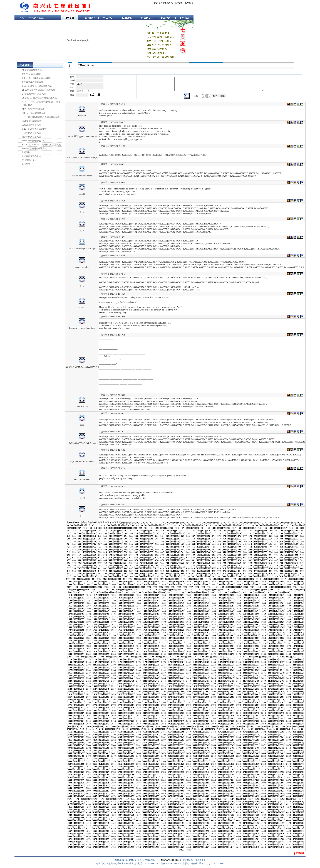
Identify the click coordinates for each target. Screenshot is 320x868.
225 (214, 533)
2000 (239, 649)
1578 (214, 619)
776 (209, 566)
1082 (214, 584)
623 (131, 558)
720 (157, 563)
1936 (76, 646)
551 (235, 552)
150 (301, 528)
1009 (234, 579)
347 (131, 541)
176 (198, 531)
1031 (132, 582)
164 (136, 531)
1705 (295, 627)
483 (121, 549)
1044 (214, 582)
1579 (220, 619)
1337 (132, 603)
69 (154, 525)
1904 (113, 643)
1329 (82, 603)
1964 (251, 646)
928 (281, 574)
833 (266, 568)
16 (175, 522)
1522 (101, 617)
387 (100, 544)
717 (141, 563)
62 (125, 525)
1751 (107, 633)
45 (294, 522)
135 (224, 528)
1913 (170, 643)
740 (261, 563)
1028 (113, 582)
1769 (220, 633)
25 (212, 522)
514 (281, 549)
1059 (70, 584)
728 (198, 563)
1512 (276, 614)
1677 (120, 627)
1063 (95, 584)
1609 (170, 622)
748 (302, 563)
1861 (82, 641)
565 (69, 555)
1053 (270, 582)
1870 (138, 641)
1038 (176, 582)
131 (203, 528)
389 (110, 544)
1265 (157, 598)
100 (282, 525)
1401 (295, 606)
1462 (201, 611)
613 (79, 558)
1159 (210, 590)
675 (162, 560)
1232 (188, 595)
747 (297, 563)
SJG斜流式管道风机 (31, 125)
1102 (100, 587)
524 (95, 552)
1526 (126, 617)
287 (297, 536)
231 (245, 533)
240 (292, 533)
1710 (88, 630)
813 (162, 568)
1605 (145, 622)
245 (79, 536)
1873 (157, 641)
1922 (226, 643)
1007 (221, 579)
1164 (241, 590)
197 (69, 533)
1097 (69, 587)
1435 (270, 608)
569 (90, 555)
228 (229, 533)
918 (229, 574)
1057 (295, 582)
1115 (179, 587)
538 (167, 552)
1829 (120, 638)
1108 (137, 587)
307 (162, 539)
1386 (201, 606)
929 (286, 574)
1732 (226, 630)
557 (266, 552)
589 (193, 555)
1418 (163, 608)
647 (255, 558)
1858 (301, 638)
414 (240, 544)
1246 (276, 595)
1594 (76, 622)
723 (172, 563)
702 (302, 560)
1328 (76, 603)
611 (69, 558)
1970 (289, 646)
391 (121, 544)
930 (292, 574)
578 (136, 555)
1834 (151, 638)
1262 (138, 598)
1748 (88, 633)
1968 (276, 646)
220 (188, 533)
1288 (301, 598)
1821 (70, 638)
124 (167, 528)
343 (110, 541)
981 (78, 579)
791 (286, 566)
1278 (239, 598)
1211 (293, 592)
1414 (138, 608)
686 (219, 560)
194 (292, 531)
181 (224, 531)
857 (152, 571)
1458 (176, 611)
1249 (295, 595)
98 (273, 525)
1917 (195, 643)
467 (276, 547)
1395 (257, 606)
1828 (113, 638)
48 (68, 525)
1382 (176, 606)
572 (105, 555)
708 (95, 563)
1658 (239, 625)
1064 (101, 584)
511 (266, 549)
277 (245, 536)
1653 (207, 625)
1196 (200, 592)
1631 (70, 625)
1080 (201, 584)
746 (292, 563)
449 (183, 547)
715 (131, 563)
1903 (107, 643)
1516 (301, 614)
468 (281, 547)
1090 (264, 584)
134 (218, 528)
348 (136, 541)
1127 (252, 587)
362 (209, 541)
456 (219, 547)
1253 (82, 598)
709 (100, 563)
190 (271, 531)
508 (250, 549)
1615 (207, 622)
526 (105, 552)
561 (286, 552)
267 (193, 536)
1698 (251, 627)
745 (286, 563)
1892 (276, 641)
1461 (195, 611)
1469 (245, 611)
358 (188, 541)
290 (74, 539)
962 (219, 576)
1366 (76, 606)
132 (208, 528)
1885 (232, 641)
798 (84, 568)
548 (219, 552)
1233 (195, 595)
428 (74, 547)
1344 (176, 603)
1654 (214, 625)
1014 (265, 579)
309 (172, 539)
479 (100, 549)
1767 (207, 633)
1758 (151, 633)
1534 (176, 617)
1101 (94, 587)
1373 (120, 606)
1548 (264, 617)
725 (183, 563)
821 (204, 568)
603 (266, 555)
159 (110, 531)
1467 (232, 611)
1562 (113, 619)
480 (105, 549)
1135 (302, 587)
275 (235, 536)
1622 (251, 622)
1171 (283, 590)
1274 (214, 598)
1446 (101, 611)
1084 (226, 584)
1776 (264, 633)
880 (271, 571)
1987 (157, 649)
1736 (251, 630)
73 (170, 525)
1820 (301, 635)
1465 (220, 611)
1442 (76, 611)
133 (213, 528)
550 (229, 552)
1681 (145, 627)
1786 (88, 635)
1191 (169, 592)
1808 (226, 635)
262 (167, 536)
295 (100, 539)
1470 (251, 611)
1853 (270, 638)
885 (297, 571)
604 (271, 555)
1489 (132, 614)
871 (224, 571)
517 (297, 549)
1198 (212, 592)
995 (151, 579)
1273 (207, 598)
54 (92, 525)
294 (95, 539)
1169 (271, 590)
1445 (95, 611)
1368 (88, 606)
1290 (76, 600)
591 (204, 555)
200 (84, 533)
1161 (222, 590)
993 (140, 579)
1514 (289, 614)
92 (248, 525)
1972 (301, 646)
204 (105, 533)
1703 (282, 627)
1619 (232, 622)
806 (126, 568)
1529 (145, 617)
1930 (276, 643)
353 (162, 541)
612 (74, 558)
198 (74, 533)
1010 (240, 579)
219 (183, 533)
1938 (88, 646)
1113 (167, 587)
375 (276, 541)
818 (188, 568)
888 (74, 574)
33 (245, 522)
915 (214, 574)
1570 (163, 619)
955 (183, 576)
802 (105, 568)
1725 (182, 630)
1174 (302, 590)
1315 (232, 600)
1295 (107, 600)
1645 (157, 625)
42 (282, 522)
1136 (69, 590)
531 (131, 552)
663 (100, 560)
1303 (157, 600)
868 (209, 571)
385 (90, 544)
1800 (176, 635)
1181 (108, 592)
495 (183, 549)
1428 (226, 608)
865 (193, 571)
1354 (239, 603)
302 (136, 539)
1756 (138, 633)
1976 (88, 649)
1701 (270, 627)
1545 (245, 617)
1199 (218, 592)
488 (147, 549)
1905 (120, 643)
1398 (276, 606)
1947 (145, 646)
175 (193, 531)
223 (204, 533)
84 (215, 525)
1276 (226, 598)
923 (255, 574)
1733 (232, 630)
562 (292, 552)
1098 (76, 587)
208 (126, 533)
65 (137, 525)
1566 (138, 619)
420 (271, 544)
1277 (232, 598)
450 (188, 547)
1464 (214, 611)
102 (292, 525)
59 (113, 525)
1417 (157, 608)
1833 (145, 638)
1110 (149, 587)
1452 (138, 611)
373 (266, 541)
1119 (203, 587)
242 (302, 533)
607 (286, 555)
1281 (257, 598)
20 (191, 522)
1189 (157, 592)
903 (152, 574)
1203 (243, 592)
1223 (132, 595)
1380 (163, 606)
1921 (220, 643)
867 (204, 571)
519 (69, 552)
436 (115, 547)
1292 (88, 600)
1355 (245, 603)
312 (188, 539)
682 (198, 560)
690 (240, 560)
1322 (276, 600)
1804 (201, 635)
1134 (295, 587)
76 (183, 525)
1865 (107, 641)
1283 (270, 598)
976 (292, 576)
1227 (157, 595)
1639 (120, 625)
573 (110, 555)
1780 (289, 633)
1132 (283, 587)
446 (167, 547)
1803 (195, 635)
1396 (264, 606)
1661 (257, 625)
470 (292, 547)
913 (204, 574)
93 (252, 525)
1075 (170, 584)
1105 (119, 587)
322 (240, 539)
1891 (270, 641)
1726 (188, 630)
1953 (182, 646)
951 (162, 576)
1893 (282, 641)
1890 (264, 641)
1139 (87, 590)
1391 (232, 606)
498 (198, 549)
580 (147, 555)
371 (255, 541)
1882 (214, 641)
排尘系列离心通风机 (31, 133)
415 (245, 544)
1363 (295, 603)
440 (136, 547)
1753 (120, 633)
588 (188, 555)
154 (84, 531)
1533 (170, 617)
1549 (270, 617)
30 (232, 522)
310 (178, 539)
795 (69, 568)
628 (157, 558)
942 (115, 576)
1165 (247, 590)
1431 (245, 608)
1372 (113, 606)
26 (216, 522)
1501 (207, 614)
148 (291, 528)
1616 (214, 622)
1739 (270, 630)
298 (115, 539)
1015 (271, 579)
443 (152, 547)
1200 (225, 592)
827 (235, 568)
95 (261, 525)
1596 (88, 622)
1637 (107, 625)
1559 (95, 619)
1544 (239, 617)
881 (276, 571)
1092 (276, 584)
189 (266, 531)
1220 (113, 595)
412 (229, 544)
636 (198, 558)
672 (147, 560)
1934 (301, 643)
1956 (201, 646)
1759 (157, 633)
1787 (95, 635)
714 (126, 563)
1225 (145, 595)
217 (172, 533)
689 (235, 560)
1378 (151, 606)
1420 (176, 608)
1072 (151, 584)
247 (90, 536)
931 (297, 574)
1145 (124, 590)
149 (296, 528)
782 (240, 566)
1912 (163, 643)
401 (172, 544)
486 (136, 549)
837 (286, 568)
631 (172, 558)
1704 (289, 627)
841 (69, 571)
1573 (182, 619)
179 (214, 531)
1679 (132, 627)
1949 (157, 646)
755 (100, 566)
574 (115, 555)
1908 (138, 643)
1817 (282, 635)
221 (193, 533)
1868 (126, 641)
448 (178, 547)
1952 (176, 646)
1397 (270, 606)
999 (172, 579)
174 (188, 531)
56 (100, 525)
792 (292, 566)
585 (172, 555)
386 (95, 544)
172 (178, 531)
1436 (276, 608)
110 (95, 528)
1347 (195, 603)
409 (214, 544)
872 (229, 571)
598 (240, 555)
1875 (170, 641)
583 (162, 555)
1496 (176, 614)
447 (172, 547)
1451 (132, 611)
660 (84, 560)
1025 (95, 582)
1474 (276, 611)
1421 (182, 608)
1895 (295, 641)
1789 (107, 635)
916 (219, 574)
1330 (88, 603)
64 (133, 525)
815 (172, 568)
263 (172, 536)
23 (204, 522)
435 (110, 547)
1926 (251, 643)
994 (146, 579)
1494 (163, 614)
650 (271, 558)
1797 (157, 635)
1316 (239, 600)
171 (172, 531)
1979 (107, 649)
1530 (151, 617)
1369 (95, 606)
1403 (70, 608)
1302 (151, 600)
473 (69, 549)
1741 (282, 630)
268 (198, 536)
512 (271, 549)
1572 (176, 619)
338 (84, 541)
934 (74, 576)
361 (204, 541)
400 (167, 544)
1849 (245, 638)
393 (131, 544)
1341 (157, 603)
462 (250, 547)
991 (130, 579)
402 (178, 544)
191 (276, 531)
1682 (151, 627)
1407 (95, 608)
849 (110, 571)
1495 (170, 614)
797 (79, 568)
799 (90, 568)
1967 (270, 646)
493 (172, 549)
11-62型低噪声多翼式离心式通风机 (38, 90)
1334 (113, 603)
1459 (182, 611)
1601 (120, 622)
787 (266, 566)
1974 (76, 649)
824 (219, 568)
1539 (207, 617)
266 (188, 536)
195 (297, 531)
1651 (195, 625)
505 (235, 549)
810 (147, 568)
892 (95, 574)
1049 (245, 582)
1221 (120, 595)
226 (219, 533)
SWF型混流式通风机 (32, 121)
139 (244, 528)
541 (183, 552)
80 (199, 525)
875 (245, 571)
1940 (101, 646)
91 (244, 525)
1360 (276, 603)
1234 (201, 595)
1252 (76, 598)
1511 (270, 614)
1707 (70, 630)
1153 (173, 590)
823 (214, 568)
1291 (82, 600)
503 (224, 549)
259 (152, 536)
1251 (70, 598)
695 (266, 560)
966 (240, 576)
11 (154, 522)
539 (172, 552)
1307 (182, 600)
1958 (214, 646)
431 (90, 547)
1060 (76, 584)
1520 (88, 617)
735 (235, 563)
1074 (163, 584)
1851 (257, 638)
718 (147, 563)
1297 (120, 600)
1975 (82, 649)
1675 (107, 627)
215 (162, 533)
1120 (209, 587)
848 (105, 571)
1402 (301, 606)
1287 (295, 598)
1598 (101, 622)
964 (229, 576)
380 (302, 541)
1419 (170, 608)
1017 (284, 579)
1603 (132, 622)
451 (193, 547)
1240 (239, 595)
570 (95, 555)
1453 (145, 611)
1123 (228, 587)
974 (281, 576)
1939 (95, 646)
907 (172, 574)
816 (178, 568)
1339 (145, 603)
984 (94, 579)
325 (255, 539)
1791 (120, 635)
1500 (201, 614)
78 (191, 525)
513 (276, 549)
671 (141, 560)
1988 (163, 649)
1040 (188, 582)
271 (214, 536)
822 (209, 568)
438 (126, 547)
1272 (201, 598)
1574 (188, 619)
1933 (295, 643)
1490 (138, 614)
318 (219, 539)
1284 (276, 598)
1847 (232, 638)
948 (147, 576)
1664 (276, 625)
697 (276, 560)
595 (224, 555)
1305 (170, 600)
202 (95, 533)
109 (90, 528)
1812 (251, 635)
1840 (188, 638)
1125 (240, 587)
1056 (289, 582)
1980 (113, 649)
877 (255, 571)
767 (162, 566)
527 (110, 552)
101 (287, 525)
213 (152, 533)
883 (286, 571)
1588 (276, 619)
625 (141, 558)
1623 (257, 622)
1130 (271, 587)
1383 (182, 606)
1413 (132, 608)
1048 (239, 582)
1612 (188, 622)
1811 (245, 635)
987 (109, 579)
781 (235, 566)
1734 (239, 630)
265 (183, 536)
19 (187, 522)
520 (74, 552)
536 (157, 552)
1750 (101, 633)
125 (172, 528)
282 (271, 536)
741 (266, 563)
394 (136, 544)
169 (162, 531)
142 (260, 528)
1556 (76, 619)
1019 (296, 579)
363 (214, 541)
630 (167, 558)
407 (204, 544)
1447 (107, 611)
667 (121, 560)
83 (211, 525)
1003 (196, 579)
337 (79, 541)
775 (204, 566)
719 (152, 563)
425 (297, 544)
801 (100, 568)
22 (200, 522)
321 (235, 539)
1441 (70, 611)
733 (224, 563)
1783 (70, 635)
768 (167, 566)
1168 (265, 590)
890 (84, 574)
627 (152, 558)
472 (302, 547)
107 (80, 528)
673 (152, 560)
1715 (120, 630)
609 (297, 555)
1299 (132, 600)
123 (161, 528)
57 (105, 525)
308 (167, 539)
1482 (88, 614)
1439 (295, 608)
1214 (76, 595)
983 (89, 579)
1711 (95, 630)
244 (74, 536)
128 (187, 528)
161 (121, 531)
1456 (163, 611)
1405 (82, 608)
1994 (201, 649)
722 (167, 563)
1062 (88, 584)
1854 (276, 638)
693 (255, 560)
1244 (264, 595)
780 (229, 566)
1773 (245, 633)
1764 (188, 633)
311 (183, 539)
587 (183, 555)
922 (250, 574)
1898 (76, 643)
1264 (151, 598)
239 (286, 533)
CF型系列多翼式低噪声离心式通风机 (39, 98)
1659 (245, 625)
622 (126, 558)
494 (178, 549)
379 (297, 541)
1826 (101, 638)
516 (292, 549)
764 (147, 566)
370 (250, 541)
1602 (126, 622)
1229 (170, 595)
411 (224, 544)
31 (237, 522)
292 (84, 539)
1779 (282, 633)
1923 (232, 643)
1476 (289, 611)
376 (281, 541)
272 (219, 536)
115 (121, 528)
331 (286, 539)
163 (131, 531)
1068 (126, 584)
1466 (226, 611)
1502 (214, 614)
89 (236, 525)
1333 (107, 603)
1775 (257, 633)
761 (131, 566)
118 (136, 528)
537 (162, 552)
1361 (282, 603)
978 (302, 576)
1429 (232, 608)
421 (276, 544)
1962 (239, 646)
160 (115, 531)
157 (100, 531)
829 (245, 568)
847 (100, 571)
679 (183, 560)
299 (121, 539)
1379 (157, 606)
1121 (216, 587)
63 (129, 525)
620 (115, 558)
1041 (195, 582)
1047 (232, 582)
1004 (202, 579)
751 (79, 566)
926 (271, 574)
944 (126, 576)
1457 (170, 611)
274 (229, 536)
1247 (282, 595)
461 (245, 547)
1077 (182, 584)
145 (275, 528)
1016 (277, 579)
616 (95, 558)
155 (90, 531)
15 (171, 522)
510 (261, 549)
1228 (163, 595)
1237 (220, 595)
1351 (220, 603)
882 (281, 571)
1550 (276, 617)
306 (157, 539)
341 (100, 541)
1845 (220, 638)
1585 (257, 619)
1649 (182, 625)
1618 (226, 622)
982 (83, 579)
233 (255, 533)
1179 (96, 592)
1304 (163, 600)
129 (192, 528)
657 (69, 560)
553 (245, 552)
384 (84, 544)
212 (147, 533)
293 (90, 539)
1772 (239, 633)
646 (250, 558)
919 (235, 574)
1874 (163, 641)
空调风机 (26, 152)
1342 (163, 603)
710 (105, 563)
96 (265, 525)
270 (209, 536)
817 (183, 568)
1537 (195, 617)
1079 (195, 584)
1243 (257, 595)
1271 (195, 598)
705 (79, 563)
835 (276, 568)
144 (270, 528)
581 (152, 555)
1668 (301, 625)
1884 (226, 641)
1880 (201, 641)
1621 (245, 622)
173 (183, 531)
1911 (157, 643)
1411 (120, 608)
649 (266, 558)
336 (74, 541)
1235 (207, 595)
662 (95, 560)
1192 (175, 592)
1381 (170, 606)
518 (302, 549)
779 (224, 566)
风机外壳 (26, 164)
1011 (246, 579)
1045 (220, 582)
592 (209, 555)
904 (157, 574)
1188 (151, 592)
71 (162, 525)
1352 (226, 603)
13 (163, 522)
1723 (170, 630)
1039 (182, 582)
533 (141, 552)
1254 (88, 598)
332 (292, 539)
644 (240, 558)
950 (157, 576)
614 (84, 558)
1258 (113, 598)
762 (136, 566)
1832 (138, 638)
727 (193, 563)
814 (167, 568)
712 (115, 563)
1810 (239, 635)
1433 (257, 608)
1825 (95, 638)
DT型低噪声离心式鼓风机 (34, 94)
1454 (151, 611)
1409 (107, 608)
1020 (302, 579)
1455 (157, 611)
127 (182, 528)
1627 (282, 622)
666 (115, 560)
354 (167, 541)
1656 (226, 625)
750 (74, 566)
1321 (270, 600)
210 (136, 533)
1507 (245, 614)
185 (245, 531)
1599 (107, 622)
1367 (82, 606)
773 (193, 566)
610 (302, 555)
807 (131, 568)
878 (261, 571)
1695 (232, 627)
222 (198, 533)
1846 (226, 638)
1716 (126, 630)
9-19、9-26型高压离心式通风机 (37, 86)
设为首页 (158, 3)
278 (250, 536)
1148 (142, 590)
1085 (232, 584)
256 (136, 536)
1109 (143, 587)
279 (255, 536)
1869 (132, 641)
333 (297, 539)
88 (232, 525)
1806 (214, 635)
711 (110, 563)
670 (136, 560)
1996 (214, 649)
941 (110, 576)
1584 (251, 619)
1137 (75, 590)
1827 (107, 638)
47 (302, 522)
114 (115, 528)
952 (167, 576)
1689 (195, 627)
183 (235, 531)
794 (302, 566)
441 (141, 547)
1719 (145, 630)
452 (198, 547)
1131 (277, 587)
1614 (201, 622)
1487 (120, 614)
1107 (131, 587)
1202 (237, 592)
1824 (88, 638)
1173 (296, 590)
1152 (167, 590)
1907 (132, 643)
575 (121, 555)
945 (131, 576)
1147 (136, 590)
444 (157, 547)
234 (261, 533)
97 (269, 525)
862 (178, 571)
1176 (77, 592)
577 (131, 555)
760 (126, 566)
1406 (88, 608)
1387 (207, 606)
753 (90, 566)
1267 (170, 598)
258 (147, 536)
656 (302, 558)
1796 (151, 635)
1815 (270, 635)
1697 (245, 627)
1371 (107, 606)
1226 (151, 595)
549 (224, 552)
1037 (170, 582)
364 (219, 541)
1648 (176, 625)
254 (126, 536)
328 (271, 539)
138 (239, 528)
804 (115, 568)
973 (276, 576)
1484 (101, 614)
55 (96, 525)
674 (157, 560)
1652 (201, 625)
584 (167, 555)
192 (281, 531)
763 (141, 566)
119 (141, 528)
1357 (257, 603)
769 (172, 566)
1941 (107, 646)
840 (302, 568)
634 (188, 558)
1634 (88, 625)
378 (292, 541)
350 (147, 541)
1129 (265, 587)
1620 (239, 622)
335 (69, 541)
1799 (170, 635)
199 (79, 533)
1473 (270, 611)
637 (204, 558)
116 (126, 528)
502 (219, 549)
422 (281, 544)
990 (125, 579)
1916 (188, 643)
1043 (207, 582)
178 (209, 531)
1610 (176, 622)
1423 (195, 608)
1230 (176, 595)
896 (115, 574)
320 (229, 539)
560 (281, 552)
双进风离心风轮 (29, 160)
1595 (82, 622)
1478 (301, 611)
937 (90, 576)
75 (178, 525)
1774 (251, 633)
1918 (201, 643)
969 (255, 576)
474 (74, 549)
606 (281, 555)
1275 (220, 598)
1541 (220, 617)
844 (84, 571)
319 (224, 539)
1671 (82, 627)
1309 (195, 600)
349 (141, 541)
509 (255, 549)
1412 (126, 608)
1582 (239, 619)
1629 (295, 622)
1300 (138, 600)
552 (240, 552)
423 (286, 544)
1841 (195, 638)
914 (209, 574)
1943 (120, 646)
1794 (138, 635)
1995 (207, 649)
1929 (270, 643)
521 (79, 552)
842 (74, 571)
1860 (76, 641)
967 (245, 576)
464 (261, 547)
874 (240, 571)
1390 (226, 606)
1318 (251, 600)
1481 (82, 614)
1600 (113, 622)
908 (178, 574)
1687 (182, 627)
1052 (264, 582)
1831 (132, 638)
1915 (182, 643)
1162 (228, 590)
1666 (289, 625)
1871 (145, 641)
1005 (209, 579)
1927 (257, 643)
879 (266, 571)
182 (229, 531)
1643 (145, 625)
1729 (207, 630)
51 (80, 525)
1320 (264, 600)
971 (266, 576)
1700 (264, 627)
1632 (76, 625)
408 (209, 544)
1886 (239, 641)
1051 (257, 582)
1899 (82, 643)
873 (235, 571)
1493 (157, 614)
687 (224, 560)
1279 (245, 598)
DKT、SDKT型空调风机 (33, 109)
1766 (201, 633)
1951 (170, 646)
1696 (239, 627)
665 (110, 560)
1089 (257, 584)
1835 (157, 638)
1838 (176, 638)
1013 (259, 579)
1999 (232, 649)
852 (126, 571)
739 (255, 563)
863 (183, 571)
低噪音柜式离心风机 (31, 156)
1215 (82, 595)
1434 (264, 608)
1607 (157, 622)
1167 (259, 590)
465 (266, 547)
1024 (88, 582)
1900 (88, 643)
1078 (188, 584)
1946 (138, 646)
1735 (245, 630)
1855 (282, 638)
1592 (301, 619)
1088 (251, 584)
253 (121, 536)
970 (261, 576)
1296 (113, 600)
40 (274, 522)
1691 (207, 627)
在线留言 (189, 3)
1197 (206, 592)
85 (220, 525)
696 (271, 560)
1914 (176, 643)
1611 (182, 622)
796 (74, 568)
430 (84, 547)
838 (292, 568)
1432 (251, 608)
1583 (245, 619)
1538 (201, 617)
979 (68, 579)
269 (204, 536)
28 (224, 522)
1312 (214, 600)
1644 (151, 625)
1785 (82, 635)
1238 (226, 595)
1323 (282, 600)
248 (95, 536)
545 (204, 552)
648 (261, 558)
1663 (270, 625)
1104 (112, 587)
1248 (289, 595)
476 (84, 549)
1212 (299, 592)
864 (188, 571)
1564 (126, 619)
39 (269, 522)
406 (198, 544)
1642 (138, 625)
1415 (145, 608)
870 (219, 571)
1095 (295, 584)
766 (157, 566)
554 (250, 552)
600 (250, 555)
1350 (214, 603)
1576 (201, 619)
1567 (145, 619)
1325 (295, 600)
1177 (83, 592)
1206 (262, 592)
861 (172, 571)
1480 (76, 614)
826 (229, 568)
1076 (176, 584)
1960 (226, 646)
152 (74, 531)
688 (229, 560)
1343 (170, 603)
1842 (201, 638)
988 (115, 579)
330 (281, 539)
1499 (195, 614)
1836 (163, 638)
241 (297, 533)
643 (235, 558)
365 (224, 541)
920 (240, 574)
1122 (222, 587)
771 (183, 566)
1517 (70, 617)
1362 (289, 603)
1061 (82, 584)
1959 (220, 646)
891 (90, 574)
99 (277, 525)
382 (74, 544)
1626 (276, 622)
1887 (245, 641)
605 (276, 555)
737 (245, 563)
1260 (126, 598)
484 (126, 549)
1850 (251, 638)
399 (162, 544)
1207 (268, 592)
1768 (214, 633)
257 (141, 536)
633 (183, 558)
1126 (246, 587)
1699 (257, 627)
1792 (126, 635)
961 (214, 576)
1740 (276, 630)
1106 (125, 587)
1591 (295, 619)
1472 (264, 611)
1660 (251, 625)
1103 (106, 587)
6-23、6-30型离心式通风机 (34, 129)
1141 (99, 590)
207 (121, 533)
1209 (281, 592)
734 (229, 563)
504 (229, 549)
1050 (251, 582)
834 (271, 568)
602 (261, 555)
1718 (138, 630)
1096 (301, 584)
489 (152, 549)
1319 (257, 600)
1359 (270, 603)
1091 (270, 584)
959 (204, 576)
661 (90, 560)
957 (193, 576)
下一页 (113, 522)
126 (177, 528)
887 (69, 574)
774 (198, 566)
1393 (245, 606)
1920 (214, 643)
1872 (151, 641)
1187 (145, 592)
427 (69, 547)
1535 (182, 617)
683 (204, 560)
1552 (289, 617)
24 (208, 522)
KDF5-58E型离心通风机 (33, 141)
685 (214, 560)
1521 (95, 617)
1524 (113, 617)
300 (126, 539)
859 (162, 571)
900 (136, 574)
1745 (70, 633)
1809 (232, 635)
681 (193, 560)
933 (69, 576)
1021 (70, 582)
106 (75, 528)
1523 (107, 617)
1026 (101, 582)
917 (224, 574)
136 (229, 528)
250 (105, 536)
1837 (170, 638)
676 (167, 560)
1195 (194, 592)
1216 (88, 595)
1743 (295, 630)
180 (219, 531)
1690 (201, 627)
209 (131, 533)
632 (178, 558)
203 (100, 533)
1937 (82, 646)
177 (204, 531)
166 (147, 531)
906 (167, 574)
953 (172, 576)
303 (141, 539)
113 (110, 528)
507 (245, 549)
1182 (114, 592)
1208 (275, 592)
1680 (138, 627)
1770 (226, 633)
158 (105, 531)
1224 (138, 595)
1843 (207, 638)
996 (156, 579)
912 (198, 574)
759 (121, 566)
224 (209, 533)
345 (121, 541)
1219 (107, 595)
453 (204, 547)
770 (178, 566)
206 (115, 533)
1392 (239, 606)
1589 (282, 619)
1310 (201, 600)
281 (266, 536)
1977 (95, 649)
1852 (264, 638)
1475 (282, 611)
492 (167, 549)
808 (136, 568)
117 (131, 528)
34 (249, 522)
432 (95, 547)
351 (152, 541)
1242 (251, 595)
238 (281, 533)
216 (167, 533)
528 (115, 552)
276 (240, 536)
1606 (151, 622)
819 (193, 568)
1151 (161, 590)
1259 (120, 598)
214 (157, 533)
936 (84, 576)
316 (209, 539)
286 (292, 536)
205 (110, 533)
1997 (220, 649)
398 (157, 544)
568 (84, 555)
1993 (195, 649)
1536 (188, 617)
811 (152, 568)
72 (166, 525)
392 (126, 544)
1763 (182, 633)
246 (84, 536)
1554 (301, 617)
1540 (214, 617)
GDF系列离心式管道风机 (34, 113)
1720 (151, 630)
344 (115, 541)
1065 (107, 584)
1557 (82, 619)
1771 (232, 633)
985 (99, 579)
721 (162, 563)
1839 (182, 638)
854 (136, 571)
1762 (176, 633)
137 (234, 528)
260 (157, 536)
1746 (76, 633)
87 (228, 525)
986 (104, 579)
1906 (126, 643)
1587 (270, 619)
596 (229, 555)
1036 (163, 582)
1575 (195, 619)
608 (292, 555)
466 (271, 547)
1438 (289, 608)
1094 (289, 584)
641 (224, 558)
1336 (126, 603)
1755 (132, 633)
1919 (207, 643)
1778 (276, 633)
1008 (227, 579)
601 (255, 555)
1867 (120, 641)
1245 (270, 595)
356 (178, 541)
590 (198, 555)
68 (150, 525)
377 (286, 541)
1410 (113, 608)
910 (188, 574)
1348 (201, 603)
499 (204, 549)
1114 (173, 587)
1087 (245, 584)
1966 (264, 646)
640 (219, 558)
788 (271, 566)
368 (240, 541)
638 (209, 558)
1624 (264, 622)
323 (245, 539)
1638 (113, 625)
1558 (88, 619)
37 (261, 522)
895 (110, 574)
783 (245, 566)
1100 (88, 587)
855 (141, 571)
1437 (282, 608)
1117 (191, 587)
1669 (70, 627)
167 (152, 531)
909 (183, 574)
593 (214, 555)
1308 (188, 600)
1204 (250, 592)
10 (150, 522)
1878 (188, 641)
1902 (101, 643)
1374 (126, 606)
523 (90, 552)
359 (193, 541)
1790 (113, 635)
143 (265, 528)
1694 (226, 627)
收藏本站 (169, 3)
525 (100, 552)
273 (224, 536)
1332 (101, 603)
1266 (163, 598)
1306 (176, 600)
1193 (182, 592)
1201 (231, 592)
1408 (101, 608)
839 (297, 568)
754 (95, 566)
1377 (145, 606)
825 (224, 568)
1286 (289, 598)
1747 (82, 633)
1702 (276, 627)
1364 (301, 603)
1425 (207, 608)
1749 (95, 633)
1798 (163, 635)
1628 (289, 622)
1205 (256, 592)
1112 (161, 587)
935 (79, 576)
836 (281, 568)
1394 (251, 606)
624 (136, 558)
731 (214, 563)
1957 (207, 646)
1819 (295, 635)
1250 (301, 595)
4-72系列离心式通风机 (32, 82)
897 (121, 574)
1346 (188, 603)
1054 (276, 582)
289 (69, 539)
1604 (138, 622)
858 (157, 571)
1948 (151, 646)
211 (141, 533)
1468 (239, 611)
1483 (95, 614)
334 (302, 539)
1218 (101, 595)
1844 (214, 638)
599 (245, 555)
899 (131, 574)
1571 (170, 619)
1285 (282, 598)
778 (219, 566)
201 (90, 533)
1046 (226, 582)
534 (147, 552)
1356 (251, 603)
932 (302, 574)
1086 (239, 584)
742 (271, 563)
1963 (245, 646)
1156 (191, 590)
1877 (182, 641)
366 (229, 541)
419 (266, 544)
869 (214, 571)
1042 (201, 582)
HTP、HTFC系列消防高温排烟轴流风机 (41, 117)
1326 (301, 600)
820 (198, 568)
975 (286, 576)
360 (198, 541)
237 (276, 533)
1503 (220, 614)
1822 (76, 638)
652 (281, 558)
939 (100, 576)
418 (261, 544)
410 (219, 544)
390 (115, 544)
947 (141, 576)
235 (266, 533)
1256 (101, 598)
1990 (176, 649)
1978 (101, 649)
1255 (95, 598)
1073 (157, 584)
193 (286, 531)
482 (115, 549)
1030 (126, 582)
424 (292, 544)
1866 (113, 641)
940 (105, 576)
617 (100, 558)
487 (141, 549)
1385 (195, 606)
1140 (93, 590)
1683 (157, 627)
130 (198, 528)
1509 (257, 614)
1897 (70, 643)
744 (281, 563)
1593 (70, 622)
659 (79, 560)
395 (141, 544)
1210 (287, 592)
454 (209, 547)
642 (229, 558)
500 (209, 549)
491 (162, 549)
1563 (120, 619)
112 (105, 528)
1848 (239, 638)
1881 (207, 641)
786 (261, 566)
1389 (220, 606)
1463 (207, 611)
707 (90, 563)
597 (235, 555)
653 (286, 558)
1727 (195, 630)
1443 (82, 611)
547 (214, 552)
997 (161, 579)
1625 (270, 622)
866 (198, 571)
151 (69, 531)
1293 (95, 600)
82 (207, 525)
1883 (220, 641)
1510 (264, 614)
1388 (214, 606)
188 (261, 531)
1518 (76, 617)
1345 (182, 603)
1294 (101, 600)
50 (76, 525)
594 (219, 555)
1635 (95, 625)
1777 (270, 633)
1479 (70, 614)
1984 (138, 649)
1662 (264, 625)
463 (255, 547)
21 (195, 522)
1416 (151, 608)
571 (100, 555)
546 (209, 552)
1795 (145, 635)
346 (126, 541)
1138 (81, 590)
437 (121, 547)
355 (172, 541)
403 (183, 544)
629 (162, 558)
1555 (70, 619)
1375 (132, 606)
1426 (214, 608)
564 (302, 552)
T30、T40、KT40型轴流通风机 (36, 78)
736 (240, 563)
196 (302, 531)
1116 (185, 587)
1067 (120, 584)
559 (276, 552)
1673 (95, 627)
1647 (170, 625)
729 (204, 563)
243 (69, 536)
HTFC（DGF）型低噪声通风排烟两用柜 (41, 102)
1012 (252, 579)
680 (188, 560)
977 (297, 576)
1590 (289, 619)
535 (152, 552)
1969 (282, 646)
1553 (295, 617)
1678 (126, 627)
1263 (145, 598)
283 (276, 536)
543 (193, 552)
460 (240, 547)
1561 (107, 619)
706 (84, 563)
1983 (132, 649)
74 (174, 525)
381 (69, 544)
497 (193, 549)
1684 (163, 627)
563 (297, 552)
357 (183, 541)
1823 (82, 638)
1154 (179, 590)
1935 (70, 646)
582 (157, 555)
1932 (289, 643)
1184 (126, 592)
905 (162, 574)
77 (187, 525)
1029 (120, 582)
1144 (118, 590)
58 (109, 525)
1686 (176, 627)
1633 (82, 625)
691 (245, 560)
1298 (126, 600)
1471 (257, 611)
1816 (276, 635)
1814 (264, 635)
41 (278, 522)
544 (198, 552)
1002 (190, 579)
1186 (139, 592)
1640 (126, 625)
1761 (170, 633)
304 (147, 539)
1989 (170, 649)
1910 (151, 643)
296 (105, 539)
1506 (239, 614)
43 (286, 522)
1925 (245, 643)
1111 (155, 587)
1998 (226, 649)
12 (158, 522)
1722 (163, 630)
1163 (235, 590)
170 (167, 531)
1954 (188, 646)
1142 (106, 590)
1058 (301, 582)
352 (157, 541)
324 (250, 539)
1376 (138, 606)
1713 (107, 630)
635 (193, 558)
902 (147, 574)
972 (271, 576)
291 (79, 539)
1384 (188, 606)
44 (290, 522)
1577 (207, 619)
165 (141, 531)
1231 (182, 595)
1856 (289, 638)
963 (224, 576)
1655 (220, 625)
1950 (163, 646)
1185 (132, 592)
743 (276, 563)
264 (178, 536)
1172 (290, 590)
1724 (176, 630)
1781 (295, 633)
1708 (76, 630)
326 (261, 539)
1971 (295, 646)
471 (297, 547)
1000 (177, 579)
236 (271, 533)
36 (257, 522)
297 (110, 539)
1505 (232, 614)
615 (90, 558)
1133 (289, 587)
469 (286, 547)
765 (152, 566)
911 (193, 574)
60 (117, 525)
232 (250, 533)
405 (193, 544)
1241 (245, 595)
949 (152, 576)
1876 (176, 641)
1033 (145, 582)
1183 (120, 592)
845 (90, 571)
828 (240, 568)
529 (121, 552)
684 (209, 560)
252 (115, 536)
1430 (239, 608)
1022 (76, 582)
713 (121, 563)
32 (241, 522)
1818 (289, 635)
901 (141, 574)
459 (235, 547)
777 (214, 566)
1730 (214, 630)
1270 (188, 598)
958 (198, 576)
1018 (290, 579)
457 (224, 547)
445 (162, 547)
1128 (258, 587)
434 (105, 547)
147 (286, 528)
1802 (188, 635)
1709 (82, 630)
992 (135, 579)
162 (126, 531)
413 (235, 544)
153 (79, 531)
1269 (182, 598)
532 (136, 552)
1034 (151, 582)
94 (257, 525)
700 (292, 560)
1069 (132, 584)
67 (146, 525)
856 (147, 571)
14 (167, 522)
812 (157, 568)
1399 (282, 606)
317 (214, 539)
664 (105, 560)
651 (276, 558)
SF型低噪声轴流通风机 (33, 70)
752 (84, 566)
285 (286, 536)
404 (188, 544)
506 (240, 549)
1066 (113, 584)
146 (281, 528)
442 (147, 547)
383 (79, 544)
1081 (207, 584)
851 (121, 571)
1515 (295, 614)
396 (147, 544)
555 (255, 552)
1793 (132, 635)
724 (178, 563)
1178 (90, 592)
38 (265, 522)
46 (298, 522)
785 (255, 566)
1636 (101, 625)
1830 (126, 638)
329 (276, 539)
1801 (182, 635)
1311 (207, 600)
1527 (132, 617)
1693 (220, 627)
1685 (170, 627)
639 (214, 558)
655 (297, 558)
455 (214, 547)
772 (188, 566)
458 (229, 547)
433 (100, 547)
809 (141, 568)
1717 (132, 630)
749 (69, 566)
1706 (301, 627)
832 (261, 568)
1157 (198, 590)
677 (172, 560)
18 (183, 522)
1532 (163, 617)
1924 (239, 643)
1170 (277, 590)
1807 (220, 635)
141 (255, 528)
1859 (70, 641)
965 (235, 576)
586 (178, 555)
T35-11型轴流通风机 (31, 74)
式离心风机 (27, 105)
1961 (232, 646)
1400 (289, 606)
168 (157, 531)
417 (255, 544)
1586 (264, 619)
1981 (120, 649)
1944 (126, 646)
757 (110, 566)
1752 (113, 633)
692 (250, 560)
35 (253, 522)
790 (281, 566)
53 (88, 525)
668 (126, 560)
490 (157, 549)
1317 (245, 600)
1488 (126, 614)
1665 (282, 625)
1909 (145, 643)
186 (250, 531)
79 (195, 525)
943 (121, 576)
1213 (70, 595)
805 (121, 568)
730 (209, 563)
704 (74, 563)
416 (250, 544)
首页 (100, 522)
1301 (145, 600)
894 (105, 574)
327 (266, 539)
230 (240, 533)
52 (84, 525)
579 (141, 555)
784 (250, 566)
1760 (163, 633)
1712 (101, 630)
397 (152, 544)
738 (250, 563)
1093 (282, 584)
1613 (195, 622)
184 (240, 531)
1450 (126, 611)
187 (255, 531)
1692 (214, 627)
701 (297, 560)
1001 (183, 579)
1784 (76, 635)
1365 (70, 606)
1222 (126, 595)
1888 (251, 641)
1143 (112, 590)
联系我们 (179, 3)
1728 (201, 630)
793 (297, 566)
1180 (102, 592)
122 (156, 528)
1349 (207, 603)
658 (74, 560)
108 (85, 528)
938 (95, 576)
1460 (188, 611)
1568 (151, 619)
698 (281, 560)
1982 (126, 649)
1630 (301, 622)
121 (151, 528)
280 (261, 536)
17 (179, 522)
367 (235, 541)
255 (131, 536)
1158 (204, 590)
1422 (188, 608)
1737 (257, 630)
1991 (182, 649)
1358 (264, 603)
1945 (132, 646)
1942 (113, 646)
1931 (282, 643)
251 (110, 536)
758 (115, 566)
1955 (195, 646)
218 (178, 533)
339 (90, 541)
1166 (253, 590)
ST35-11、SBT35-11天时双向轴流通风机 (41, 145)
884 (292, 571)
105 (70, 528)
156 (95, 531)
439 (131, 547)
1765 (195, 633)
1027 (107, 582)
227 (224, 533)
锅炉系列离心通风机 (31, 137)
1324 (289, 600)
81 (203, 525)
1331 (95, 603)
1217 (95, 595)
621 (121, 558)
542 (188, 552)
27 (220, 522)
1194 (188, 592)
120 (146, 528)
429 (79, 547)
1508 (251, 614)
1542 (226, 617)
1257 (107, 598)
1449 (120, 611)
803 (110, 568)
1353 (232, 603)
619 (110, 558)
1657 (232, 625)
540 (178, 552)
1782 (301, 633)
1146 (130, 590)
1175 (71, 592)
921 (245, 574)
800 (95, 568)
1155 (185, 590)
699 (286, 560)
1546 (251, 617)
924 (261, 574)
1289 (70, 600)
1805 (207, 635)
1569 (157, 619)
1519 (82, 617)
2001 (245, 649)
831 (255, 568)
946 (136, 576)
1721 (157, 630)
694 (261, 560)
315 (204, 539)
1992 (188, 649)
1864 (101, 641)
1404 (76, 608)
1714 (113, 630)
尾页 (119, 522)
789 (276, 566)
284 (281, 536)
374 (271, 541)
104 (302, 525)
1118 (197, 587)
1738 (264, 630)
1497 (182, 614)
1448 (113, 611)
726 (188, 563)
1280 (251, 598)
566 (74, 555)
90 (240, 525)
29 (228, 522)
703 (69, 563)
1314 (226, 600)
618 (105, 558)
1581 (232, 619)
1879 (195, 641)
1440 (301, 608)
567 (79, 555)
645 (245, 558)
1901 (95, 643)
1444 (88, 611)
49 (72, 525)
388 (105, 544)
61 (121, 525)
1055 (282, 582)
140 (249, 528)
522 (84, 552)
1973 (70, 649)
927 (276, 574)
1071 (145, 584)
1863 (95, 641)
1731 (220, 630)
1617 (220, 622)
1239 (232, 595)
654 (292, 558)
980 (73, 579)
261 (162, 536)
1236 (214, 595)
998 (166, 579)
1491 (145, 614)
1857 (295, 638)
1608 (163, 622)
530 (126, 552)
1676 (113, 627)
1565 (132, 619)
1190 (163, 592)
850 (115, 571)
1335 (120, 603)
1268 (176, 598)
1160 (216, 590)
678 (178, 560)
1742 (289, 630)
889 (79, 574)
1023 (82, 582)
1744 (301, 630)
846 (95, 571)
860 (167, 571)
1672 (88, 627)
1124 (234, 587)
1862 (88, 641)
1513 (282, 614)
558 (271, 552)
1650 (188, 625)
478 (95, 549)
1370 (101, 606)
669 (131, 560)
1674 (101, 627)
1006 (215, 579)
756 (105, 566)
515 (286, 549)
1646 (163, 625)
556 (261, 552)
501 (214, 549)
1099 (82, 587)
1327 (70, 603)
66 (142, 525)
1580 (226, 619)
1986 (151, 649)
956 (188, 576)
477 (90, 549)
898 (126, 574)
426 (302, 544)
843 (79, 571)
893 (100, 574)
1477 (295, 611)
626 (147, 558)
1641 (132, 625)
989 (120, 579)
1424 (201, 608)
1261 (132, 598)
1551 (282, 617)
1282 (264, 598)
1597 (95, 622)
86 (224, 525)
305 (152, 539)
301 (131, 539)
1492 (151, 614)
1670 (76, 627)
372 (261, 541)
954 (178, 576)
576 (126, 555)
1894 (289, 641)
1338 (138, 603)
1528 (138, 617)
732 (219, 563)
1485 (107, 614)
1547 (257, 617)
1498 (188, 614)
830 (250, 568)
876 (250, 571)
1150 (155, 590)
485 (131, 549)
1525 (120, 617)
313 (193, 539)
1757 (145, 633)
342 (105, 541)
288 (302, 536)
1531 (157, 617)
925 (266, 574)
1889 (257, 641)
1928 (264, 643)
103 (297, 525)
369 (245, 541)
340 (95, 541)
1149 (149, 590)
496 (188, 549)
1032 (138, 582)
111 (100, 528)
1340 (151, 603)
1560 (101, 619)
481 (110, 549)
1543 (232, 617)
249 (100, 536)
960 (209, 576)
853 (131, 571)
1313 (220, 600)
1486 (113, 614)
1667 (295, 625)
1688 (188, 627)
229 (235, 533)
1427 (220, 608)
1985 (145, 649)
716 (136, 563)
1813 (257, 635)
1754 (126, 633)
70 (158, 525)
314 (198, 539)
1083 (220, 584)
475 (79, 549)
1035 (157, 582)
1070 (138, 584)
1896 (301, 641)
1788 (101, 635)
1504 (226, 614)
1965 (257, 646)
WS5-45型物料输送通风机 (34, 149)
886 (302, 571)
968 (250, 576)
